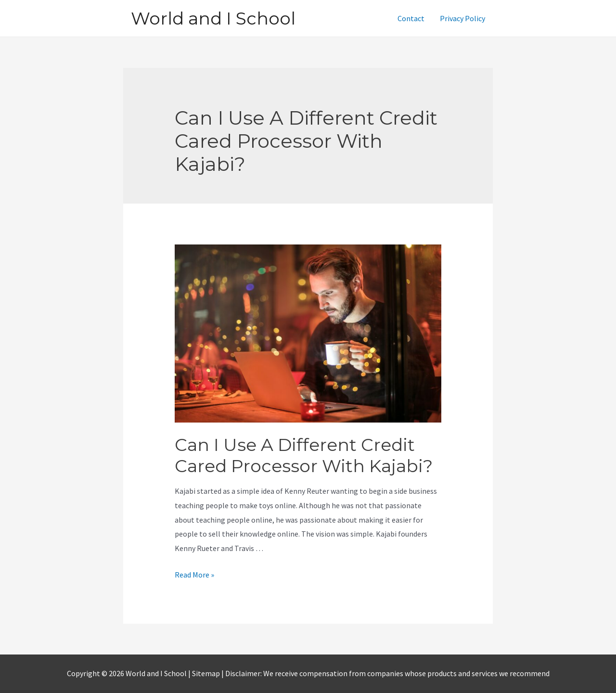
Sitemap (207, 673)
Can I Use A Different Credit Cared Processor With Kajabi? (304, 455)
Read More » (194, 575)
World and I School (213, 18)
